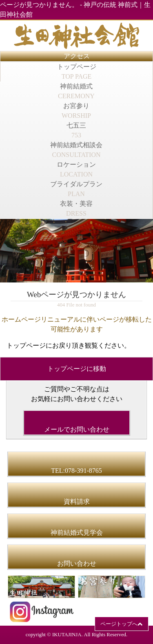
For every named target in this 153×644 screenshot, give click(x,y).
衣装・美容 (76, 208)
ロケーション (76, 169)
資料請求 (77, 502)
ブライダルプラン (76, 189)
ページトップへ (119, 624)
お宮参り (76, 111)
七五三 (76, 130)
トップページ (77, 72)
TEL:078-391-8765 (76, 471)
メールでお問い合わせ (77, 429)
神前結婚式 (76, 91)
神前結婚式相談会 (76, 150)
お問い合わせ (77, 563)
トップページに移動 (77, 369)
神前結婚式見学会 (77, 533)
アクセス (77, 56)
